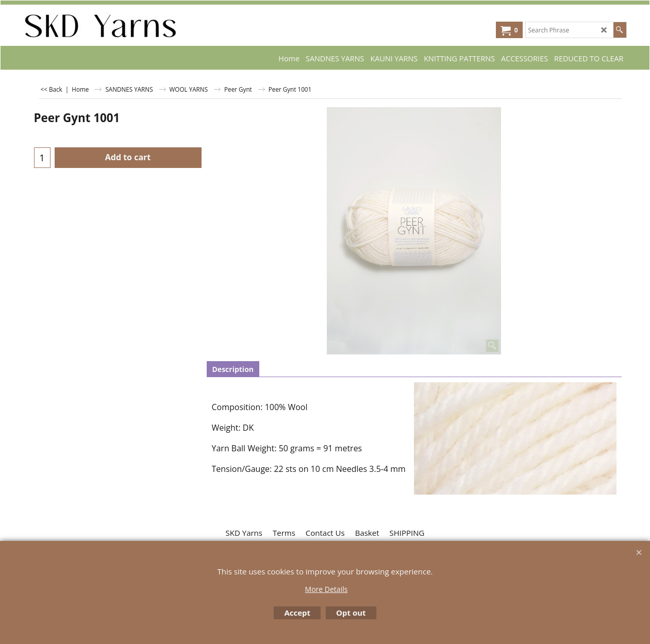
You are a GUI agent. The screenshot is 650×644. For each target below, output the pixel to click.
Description (233, 369)
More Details (327, 589)
